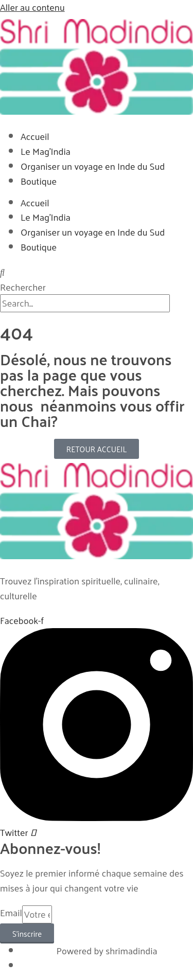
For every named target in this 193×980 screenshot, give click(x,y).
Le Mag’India (46, 151)
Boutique (39, 181)
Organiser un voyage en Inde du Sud (93, 166)
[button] (97, 272)
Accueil (35, 136)
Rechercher (23, 287)
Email (11, 913)
